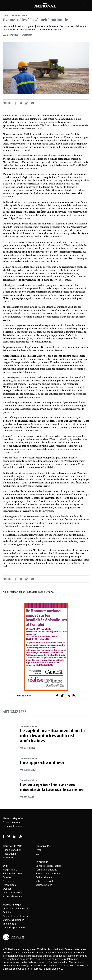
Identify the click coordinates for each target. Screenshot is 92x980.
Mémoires (8, 858)
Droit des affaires (19, 16)
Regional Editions (13, 826)
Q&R (38, 854)
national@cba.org (52, 969)
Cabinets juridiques (13, 920)
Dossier (7, 877)
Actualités (8, 881)
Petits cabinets (44, 877)
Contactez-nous (12, 822)
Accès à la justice (12, 896)
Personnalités (43, 846)
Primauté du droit (13, 874)
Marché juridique (12, 905)
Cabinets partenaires (14, 928)
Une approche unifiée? (42, 763)
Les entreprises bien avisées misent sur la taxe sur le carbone (52, 787)
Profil (38, 850)
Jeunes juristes (44, 885)
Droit (5, 16)
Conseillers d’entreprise (16, 916)
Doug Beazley (29, 797)
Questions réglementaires (17, 908)
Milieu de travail (44, 881)
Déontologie (10, 885)
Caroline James (30, 770)
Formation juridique (46, 870)
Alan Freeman (12, 35)
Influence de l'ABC (13, 846)
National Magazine (13, 819)
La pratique (42, 862)
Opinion (7, 889)
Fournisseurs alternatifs (48, 874)
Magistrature (10, 870)
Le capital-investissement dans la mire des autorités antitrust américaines (52, 736)
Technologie (10, 924)
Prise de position (12, 850)
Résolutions (9, 854)
